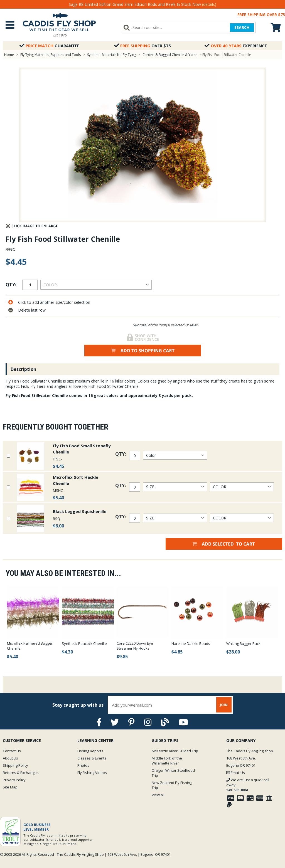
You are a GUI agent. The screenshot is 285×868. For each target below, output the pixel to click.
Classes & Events (92, 758)
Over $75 (142, 46)
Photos (83, 765)
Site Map (10, 787)
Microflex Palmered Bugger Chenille (30, 646)
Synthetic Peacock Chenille (84, 643)
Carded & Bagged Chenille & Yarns (170, 55)
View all (158, 795)
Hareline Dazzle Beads (191, 643)
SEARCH (242, 27)
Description (23, 369)
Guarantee (49, 46)
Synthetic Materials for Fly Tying (112, 55)
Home (9, 55)
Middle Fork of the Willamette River (167, 761)
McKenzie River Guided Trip (175, 751)
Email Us (236, 773)
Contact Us (12, 751)
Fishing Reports (90, 751)
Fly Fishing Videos (92, 773)
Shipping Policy (15, 765)
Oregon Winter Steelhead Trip (173, 773)
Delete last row (32, 310)
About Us (10, 758)
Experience (236, 46)
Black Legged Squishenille (80, 511)
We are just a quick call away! (248, 785)
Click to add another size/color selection (54, 302)
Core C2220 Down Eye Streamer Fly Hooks (135, 646)
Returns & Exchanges (21, 773)
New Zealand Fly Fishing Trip (172, 785)
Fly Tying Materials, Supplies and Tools (51, 55)
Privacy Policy (14, 780)
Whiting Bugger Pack (243, 643)
